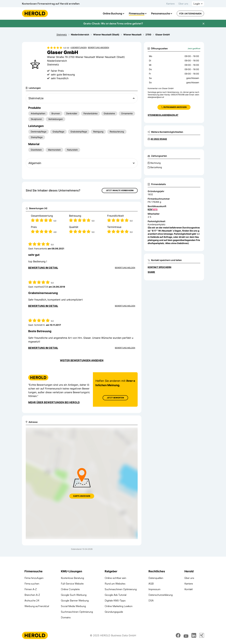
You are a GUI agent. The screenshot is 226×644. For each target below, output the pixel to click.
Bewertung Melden (125, 268)
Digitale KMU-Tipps (115, 600)
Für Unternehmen (190, 14)
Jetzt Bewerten (115, 398)
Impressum (154, 589)
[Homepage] (35, 13)
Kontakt (189, 589)
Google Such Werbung (74, 595)
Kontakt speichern (159, 267)
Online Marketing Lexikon (119, 606)
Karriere (170, 4)
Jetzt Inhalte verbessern (120, 190)
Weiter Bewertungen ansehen (82, 360)
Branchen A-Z (32, 595)
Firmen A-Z (31, 589)
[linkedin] (194, 635)
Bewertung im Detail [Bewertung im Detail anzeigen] (43, 268)
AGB (151, 584)
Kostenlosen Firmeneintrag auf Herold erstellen (51, 4)
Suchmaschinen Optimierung (77, 612)
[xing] (202, 635)
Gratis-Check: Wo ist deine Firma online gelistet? (113, 23)
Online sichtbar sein (115, 578)
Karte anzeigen (82, 496)
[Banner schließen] (203, 24)
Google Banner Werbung (75, 600)
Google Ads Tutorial (116, 595)
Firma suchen (32, 584)
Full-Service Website (72, 584)
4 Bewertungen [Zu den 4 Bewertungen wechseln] (79, 48)
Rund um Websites (115, 584)
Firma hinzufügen (34, 578)
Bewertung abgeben (98, 48)
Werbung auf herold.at (37, 606)
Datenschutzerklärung (161, 595)
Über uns (183, 4)
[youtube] (186, 635)
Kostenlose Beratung (72, 578)
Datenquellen (156, 578)
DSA (151, 600)
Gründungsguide (114, 612)
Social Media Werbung (73, 606)
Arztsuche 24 (32, 600)
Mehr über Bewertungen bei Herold (54, 402)
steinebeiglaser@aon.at (163, 115)
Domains (66, 617)
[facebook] (178, 635)
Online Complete (70, 589)
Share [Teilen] (151, 272)
